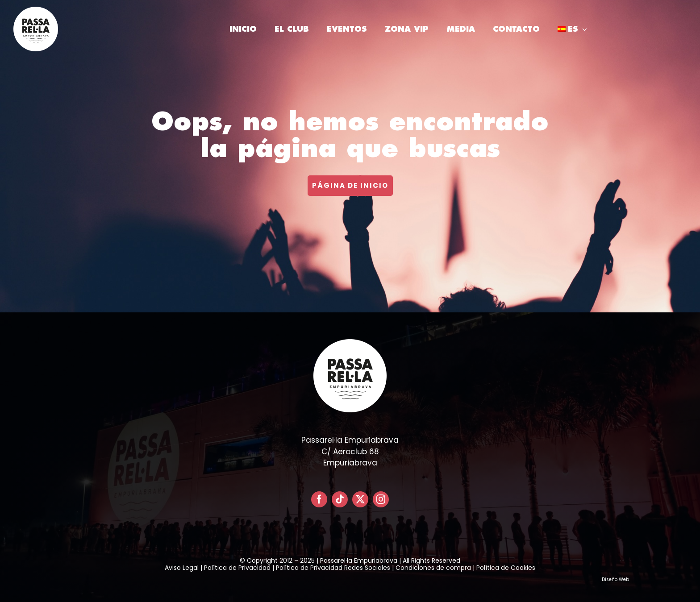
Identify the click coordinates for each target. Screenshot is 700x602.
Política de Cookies (506, 568)
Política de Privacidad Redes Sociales (333, 568)
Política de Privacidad (237, 568)
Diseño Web (615, 579)
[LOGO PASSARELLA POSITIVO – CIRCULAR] (36, 10)
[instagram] (381, 499)
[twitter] (360, 499)
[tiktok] (340, 499)
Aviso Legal (182, 568)
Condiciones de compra (433, 568)
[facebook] (319, 499)
